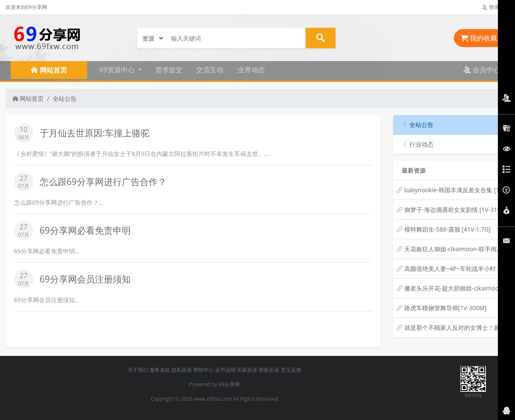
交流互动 (210, 70)
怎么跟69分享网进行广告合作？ (103, 182)
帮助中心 (203, 370)
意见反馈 (291, 370)
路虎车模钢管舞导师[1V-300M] (446, 308)
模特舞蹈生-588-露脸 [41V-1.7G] (448, 229)
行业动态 (418, 144)
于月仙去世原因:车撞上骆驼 (95, 133)
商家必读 (269, 370)
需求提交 (169, 70)
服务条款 (160, 370)
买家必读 (247, 370)
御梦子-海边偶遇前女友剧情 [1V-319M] (456, 210)
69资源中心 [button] (118, 70)
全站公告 (65, 98)
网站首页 (28, 98)
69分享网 (229, 384)
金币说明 (225, 370)
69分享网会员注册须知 (85, 279)
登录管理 (496, 7)
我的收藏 (479, 38)
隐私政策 (182, 370)
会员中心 (482, 70)
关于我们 (138, 370)
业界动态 (251, 70)
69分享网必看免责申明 (85, 230)
